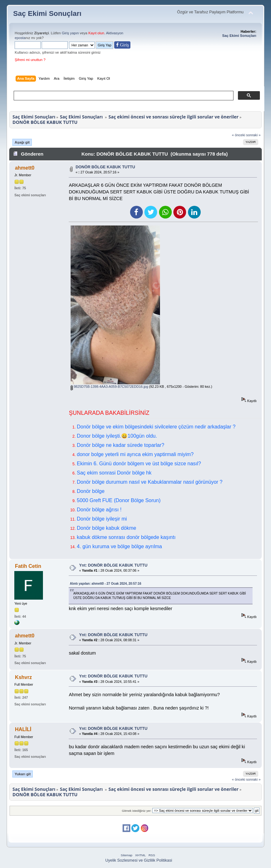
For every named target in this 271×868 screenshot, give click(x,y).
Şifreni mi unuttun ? (30, 60)
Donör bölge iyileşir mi (102, 519)
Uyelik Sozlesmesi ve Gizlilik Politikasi (139, 860)
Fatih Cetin (28, 566)
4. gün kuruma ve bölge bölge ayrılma (119, 546)
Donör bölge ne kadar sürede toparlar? (120, 445)
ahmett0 (25, 168)
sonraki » (254, 135)
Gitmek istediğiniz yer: (137, 811)
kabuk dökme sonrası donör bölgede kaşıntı (126, 537)
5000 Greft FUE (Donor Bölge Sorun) (118, 500)
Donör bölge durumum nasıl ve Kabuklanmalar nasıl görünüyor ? (149, 482)
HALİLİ (23, 729)
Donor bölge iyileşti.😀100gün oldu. (117, 436)
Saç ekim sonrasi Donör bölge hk (114, 473)
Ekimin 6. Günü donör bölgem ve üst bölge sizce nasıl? (139, 464)
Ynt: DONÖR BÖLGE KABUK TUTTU (113, 565)
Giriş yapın (70, 33)
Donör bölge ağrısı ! (99, 510)
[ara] (123, 96)
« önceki (239, 135)
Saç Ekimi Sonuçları (47, 13)
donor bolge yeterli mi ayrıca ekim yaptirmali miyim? (135, 454)
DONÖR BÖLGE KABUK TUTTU (105, 167)
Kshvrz (23, 677)
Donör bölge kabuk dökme (106, 528)
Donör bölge (90, 491)
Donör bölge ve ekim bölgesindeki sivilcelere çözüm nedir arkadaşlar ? (156, 427)
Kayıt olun (96, 33)
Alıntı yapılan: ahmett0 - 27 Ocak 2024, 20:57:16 (105, 584)
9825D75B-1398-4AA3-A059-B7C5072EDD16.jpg (109, 387)
